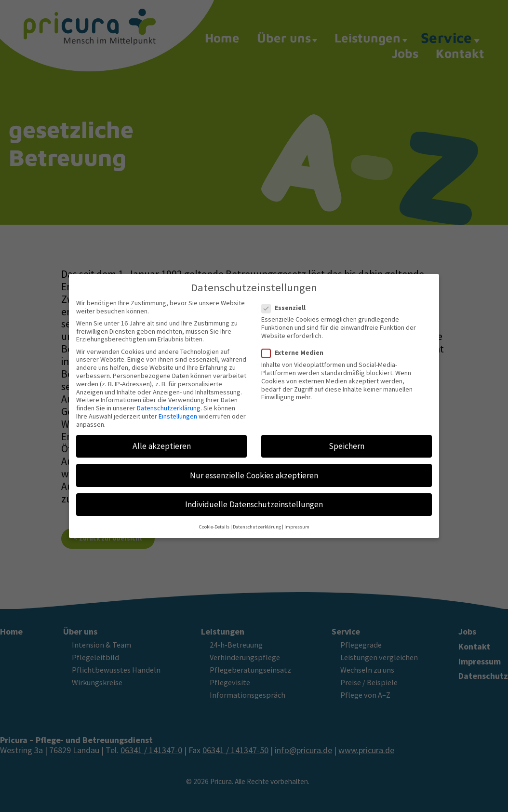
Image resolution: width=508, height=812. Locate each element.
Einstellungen (178, 410)
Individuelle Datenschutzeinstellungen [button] (254, 498)
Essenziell (287, 301)
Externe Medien (295, 346)
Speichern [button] (347, 440)
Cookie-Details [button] (214, 520)
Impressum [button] (297, 520)
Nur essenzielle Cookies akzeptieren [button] (254, 469)
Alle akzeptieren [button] (162, 440)
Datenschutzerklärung (169, 402)
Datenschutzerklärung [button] (257, 520)
